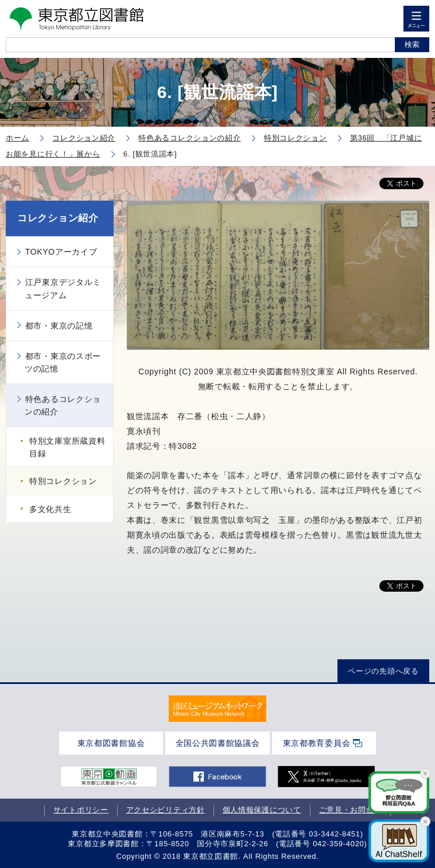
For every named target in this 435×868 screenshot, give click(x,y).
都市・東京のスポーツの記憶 (63, 362)
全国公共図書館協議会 (218, 743)
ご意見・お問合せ (351, 810)
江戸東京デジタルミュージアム (63, 288)
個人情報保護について (262, 810)
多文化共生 (51, 509)
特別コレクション (63, 481)
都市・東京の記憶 (59, 326)
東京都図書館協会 (111, 743)
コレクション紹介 (58, 218)
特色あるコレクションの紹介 (63, 405)
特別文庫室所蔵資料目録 (67, 447)
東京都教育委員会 (317, 743)
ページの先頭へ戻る (383, 671)
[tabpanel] (218, 708)
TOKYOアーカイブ (61, 252)
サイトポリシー (81, 810)
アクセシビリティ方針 (166, 810)
